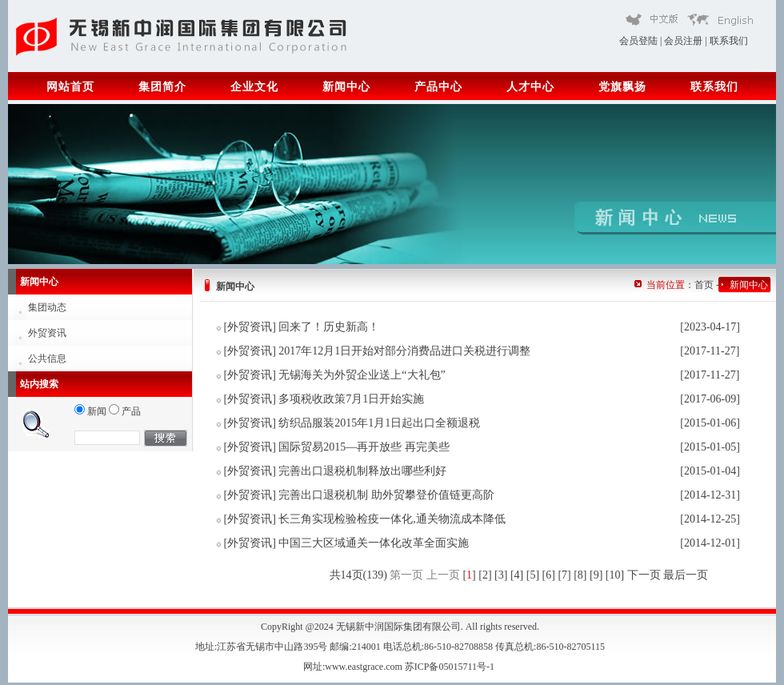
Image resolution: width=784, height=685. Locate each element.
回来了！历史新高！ (329, 327)
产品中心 (438, 87)
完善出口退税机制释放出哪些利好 (362, 471)
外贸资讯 (47, 333)
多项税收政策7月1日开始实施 (351, 399)
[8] (580, 575)
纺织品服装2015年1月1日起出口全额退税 (379, 423)
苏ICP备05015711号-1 (451, 667)
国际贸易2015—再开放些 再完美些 (364, 447)
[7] (564, 575)
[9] (596, 575)
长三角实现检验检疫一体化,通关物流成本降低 (392, 519)
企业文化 (254, 87)
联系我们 (729, 41)
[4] (517, 575)
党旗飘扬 (622, 87)
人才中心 (530, 87)
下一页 (644, 575)
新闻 (90, 411)
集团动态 (47, 307)
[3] (501, 575)
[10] (615, 575)
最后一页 (686, 575)
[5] (533, 575)
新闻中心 (346, 87)
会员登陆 (638, 41)
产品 (125, 411)
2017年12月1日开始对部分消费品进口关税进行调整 (404, 351)
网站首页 (70, 87)
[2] (485, 575)
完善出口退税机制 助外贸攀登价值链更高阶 (386, 495)
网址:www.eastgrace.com (354, 667)
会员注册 (683, 41)
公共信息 (47, 359)
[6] (549, 575)
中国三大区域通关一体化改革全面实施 (374, 543)
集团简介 (162, 87)
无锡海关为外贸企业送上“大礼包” (362, 375)
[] (469, 575)
